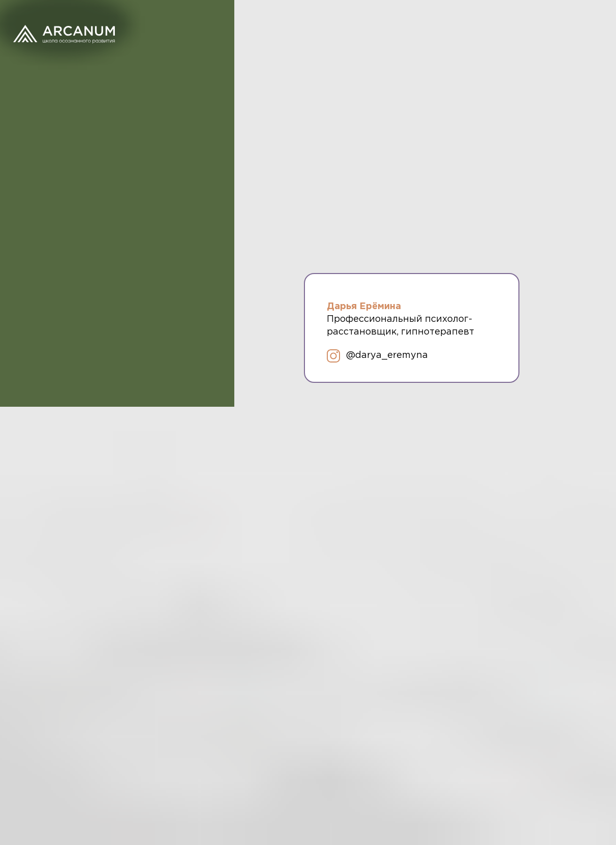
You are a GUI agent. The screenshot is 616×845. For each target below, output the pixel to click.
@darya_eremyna (387, 355)
